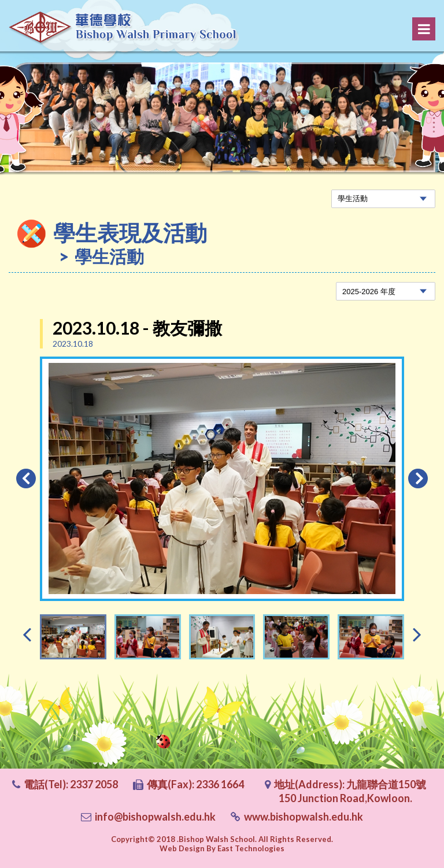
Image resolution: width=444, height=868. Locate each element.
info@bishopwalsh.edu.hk (155, 817)
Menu (424, 29)
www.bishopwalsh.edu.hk (304, 817)
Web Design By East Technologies (222, 848)
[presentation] (27, 634)
